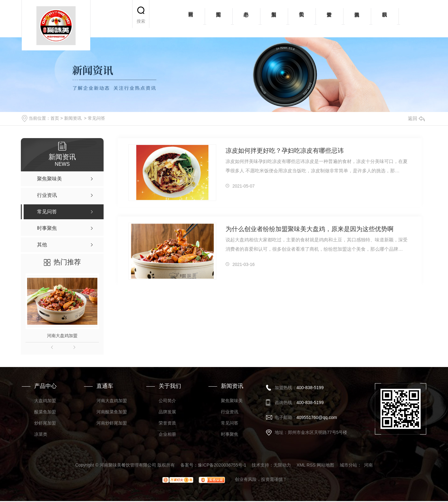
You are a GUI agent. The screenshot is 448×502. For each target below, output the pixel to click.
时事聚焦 (230, 434)
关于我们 (302, 19)
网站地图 (325, 465)
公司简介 (167, 401)
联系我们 (385, 19)
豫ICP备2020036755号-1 (222, 465)
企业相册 (167, 434)
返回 (416, 118)
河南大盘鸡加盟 (62, 336)
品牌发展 (167, 412)
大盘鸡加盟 (45, 401)
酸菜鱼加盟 (45, 412)
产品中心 (246, 19)
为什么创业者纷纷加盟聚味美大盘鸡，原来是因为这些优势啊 (310, 229)
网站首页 (191, 19)
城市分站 (348, 465)
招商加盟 (219, 19)
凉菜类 (41, 434)
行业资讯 (230, 412)
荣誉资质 (329, 19)
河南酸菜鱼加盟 (112, 412)
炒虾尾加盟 (45, 423)
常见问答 (96, 118)
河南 (368, 465)
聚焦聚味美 (232, 401)
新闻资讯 (357, 19)
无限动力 (282, 465)
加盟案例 (274, 19)
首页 (55, 118)
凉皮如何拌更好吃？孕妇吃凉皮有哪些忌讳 (285, 151)
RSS (311, 465)
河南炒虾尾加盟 (112, 423)
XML (301, 465)
